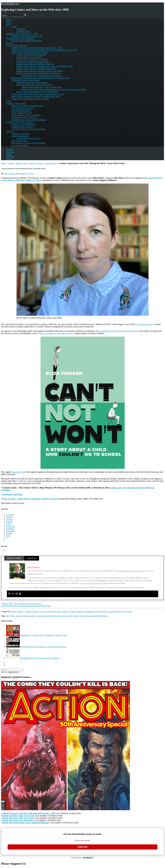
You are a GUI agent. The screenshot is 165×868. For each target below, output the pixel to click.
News (9, 24)
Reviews (10, 43)
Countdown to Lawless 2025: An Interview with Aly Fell (36, 635)
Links (9, 101)
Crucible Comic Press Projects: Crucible (28, 129)
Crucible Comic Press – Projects (20, 122)
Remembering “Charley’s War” (29, 57)
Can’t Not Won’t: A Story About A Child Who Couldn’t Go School (30, 499)
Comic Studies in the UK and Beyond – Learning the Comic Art (38, 94)
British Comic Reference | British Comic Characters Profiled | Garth (45, 66)
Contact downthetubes (21, 134)
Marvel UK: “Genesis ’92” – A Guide (32, 59)
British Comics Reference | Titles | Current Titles (42, 87)
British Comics (22, 163)
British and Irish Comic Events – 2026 (22, 34)
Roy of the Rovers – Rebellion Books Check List (42, 76)
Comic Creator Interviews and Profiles (27, 106)
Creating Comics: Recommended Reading (29, 120)
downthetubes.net (10, 4)
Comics (11, 163)
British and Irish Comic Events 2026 (18, 816)
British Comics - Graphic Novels (44, 163)
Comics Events (43, 616)
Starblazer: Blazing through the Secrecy (33, 62)
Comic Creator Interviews (50, 611)
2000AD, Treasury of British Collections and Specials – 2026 (37, 48)
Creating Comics (76, 611)
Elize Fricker (73, 616)
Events (14, 27)
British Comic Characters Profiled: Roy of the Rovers (39, 73)
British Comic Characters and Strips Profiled (30, 52)
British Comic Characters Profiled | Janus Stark (36, 69)
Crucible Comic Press (35, 574)
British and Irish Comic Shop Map (18, 820)
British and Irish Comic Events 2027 (18, 818)
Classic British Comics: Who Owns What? (34, 85)
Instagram (10, 157)
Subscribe (82, 847)
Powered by (82, 858)
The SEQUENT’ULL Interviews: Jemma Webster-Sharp (36, 647)
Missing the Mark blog (12, 494)
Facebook (10, 152)
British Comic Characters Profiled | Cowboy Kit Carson (40, 71)
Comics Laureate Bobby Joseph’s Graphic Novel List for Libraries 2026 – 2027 (44, 50)
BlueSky (10, 150)
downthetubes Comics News (96, 611)
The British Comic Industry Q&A (25, 80)
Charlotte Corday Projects (22, 127)
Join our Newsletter (19, 141)
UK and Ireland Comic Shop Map (20, 38)
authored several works (128, 331)
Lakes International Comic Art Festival (130, 571)
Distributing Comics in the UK (24, 117)
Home (9, 22)
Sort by (10, 672)
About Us (10, 131)
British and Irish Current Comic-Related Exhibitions (26, 823)
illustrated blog (18, 472)
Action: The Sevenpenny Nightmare (31, 55)
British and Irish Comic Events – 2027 (27, 36)
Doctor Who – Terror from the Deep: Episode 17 (22, 603)
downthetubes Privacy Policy (29, 138)
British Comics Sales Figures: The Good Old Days (37, 92)
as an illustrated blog (143, 324)
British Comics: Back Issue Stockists (27, 41)
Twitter (9, 154)
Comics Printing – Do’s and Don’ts (26, 115)
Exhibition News (23, 31)
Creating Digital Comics (21, 110)
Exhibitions (21, 29)
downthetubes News (117, 611)
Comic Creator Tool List (21, 113)
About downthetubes (20, 136)
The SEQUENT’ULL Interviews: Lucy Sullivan (33, 658)
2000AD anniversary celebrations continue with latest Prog (25, 606)
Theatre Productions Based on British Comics (30, 99)
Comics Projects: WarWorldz (23, 124)
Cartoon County (29, 616)
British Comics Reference (17, 45)
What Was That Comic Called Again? (32, 83)
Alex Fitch (10, 616)
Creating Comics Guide (16, 103)
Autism (19, 616)
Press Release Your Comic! (23, 108)
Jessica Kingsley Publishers (96, 616)
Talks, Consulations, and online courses (56, 333)
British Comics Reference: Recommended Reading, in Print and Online (41, 78)
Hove (82, 616)
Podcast (107, 331)
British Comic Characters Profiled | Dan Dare (35, 64)
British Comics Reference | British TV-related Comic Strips (36, 96)
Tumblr (9, 159)
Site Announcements (20, 145)
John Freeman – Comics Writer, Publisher (29, 143)
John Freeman (10, 174)
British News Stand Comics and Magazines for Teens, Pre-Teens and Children (54, 90)
